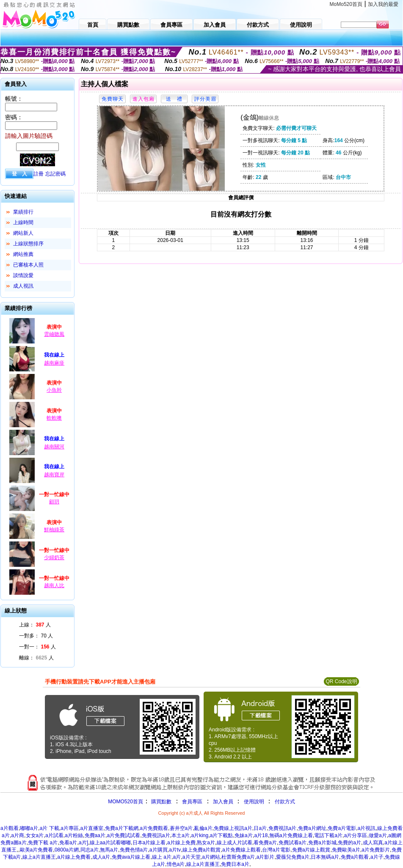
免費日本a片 (235, 864)
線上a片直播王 (39, 857)
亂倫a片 (203, 828)
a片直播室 (92, 828)
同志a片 (90, 850)
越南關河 (54, 447)
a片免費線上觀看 (242, 850)
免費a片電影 (342, 828)
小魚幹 (54, 390)
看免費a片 (265, 843)
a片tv (175, 850)
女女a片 (35, 835)
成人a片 (101, 857)
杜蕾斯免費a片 (238, 857)
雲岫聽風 (54, 334)
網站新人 (23, 233)
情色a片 (176, 864)
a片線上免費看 (74, 857)
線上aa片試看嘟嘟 (110, 843)
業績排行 (23, 212)
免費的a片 (349, 843)
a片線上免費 (181, 843)
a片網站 (211, 857)
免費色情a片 (134, 850)
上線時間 (23, 222)
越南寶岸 (54, 475)
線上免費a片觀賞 (202, 850)
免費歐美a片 (346, 850)
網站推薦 (23, 254)
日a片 (260, 828)
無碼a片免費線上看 (291, 835)
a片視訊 (367, 828)
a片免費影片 (376, 850)
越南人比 (54, 585)
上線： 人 (35, 625)
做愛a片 (378, 835)
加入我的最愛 (383, 4)
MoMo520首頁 (346, 4)
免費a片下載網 (122, 828)
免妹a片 (244, 835)
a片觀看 (10, 828)
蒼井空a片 (181, 828)
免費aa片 (95, 835)
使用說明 (254, 802)
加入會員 (223, 802)
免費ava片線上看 (131, 857)
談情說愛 (23, 275)
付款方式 (285, 802)
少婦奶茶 (54, 558)
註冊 (39, 174)
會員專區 (192, 802)
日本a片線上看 (149, 843)
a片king (200, 835)
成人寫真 (373, 843)
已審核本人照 (28, 265)
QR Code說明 (341, 681)
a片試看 (54, 835)
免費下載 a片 (43, 843)
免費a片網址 (312, 828)
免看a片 (68, 843)
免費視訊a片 (283, 828)
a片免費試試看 (124, 835)
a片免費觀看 (154, 828)
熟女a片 (206, 843)
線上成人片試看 (235, 843)
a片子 (377, 857)
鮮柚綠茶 (54, 530)
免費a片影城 (322, 843)
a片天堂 (192, 857)
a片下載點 (222, 835)
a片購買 (159, 850)
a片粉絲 (74, 835)
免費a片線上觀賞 (311, 850)
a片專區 (70, 828)
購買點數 (161, 802)
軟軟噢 (54, 418)
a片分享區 (356, 835)
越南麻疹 (54, 363)
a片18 (261, 835)
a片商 (18, 835)
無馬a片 (109, 850)
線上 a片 (162, 857)
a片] (83, 843)
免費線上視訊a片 (233, 828)
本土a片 (181, 835)
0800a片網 (67, 850)
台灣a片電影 (276, 850)
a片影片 (266, 857)
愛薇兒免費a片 (293, 857)
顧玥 (54, 502)
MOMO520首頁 (126, 802)
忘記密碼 (55, 174)
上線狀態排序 (28, 244)
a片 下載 (50, 828)
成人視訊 (23, 286)
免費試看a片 (293, 843)
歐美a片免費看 (37, 850)
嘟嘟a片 (29, 828)
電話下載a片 (328, 835)
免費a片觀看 (355, 857)
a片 (177, 857)
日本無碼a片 (325, 857)
